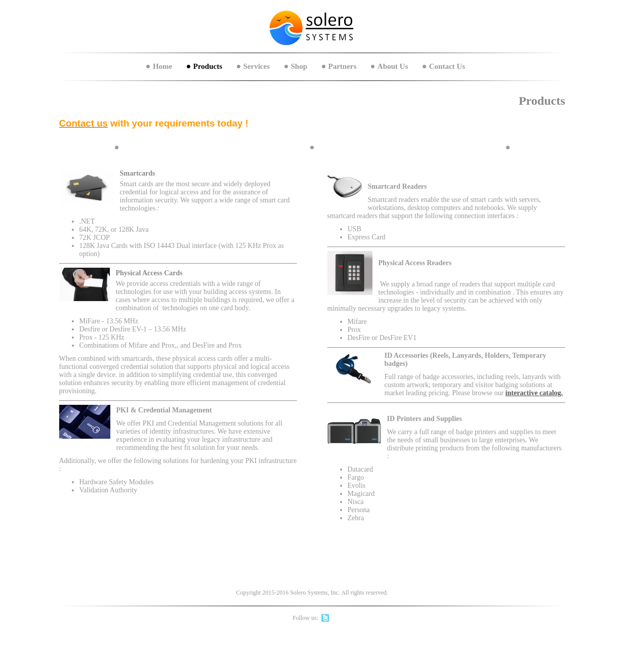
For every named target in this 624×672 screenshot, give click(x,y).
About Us (393, 66)
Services (257, 66)
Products (208, 66)
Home (162, 66)
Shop (299, 66)
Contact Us (447, 66)
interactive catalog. (534, 393)
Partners (343, 66)
